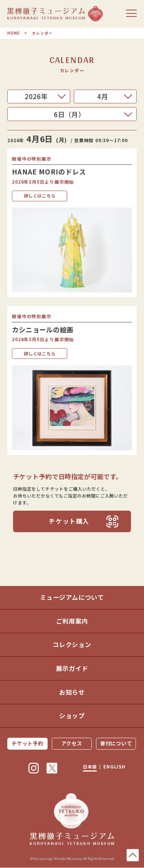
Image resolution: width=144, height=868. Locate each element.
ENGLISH (115, 767)
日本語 (89, 767)
